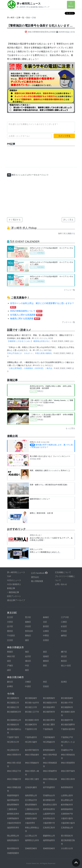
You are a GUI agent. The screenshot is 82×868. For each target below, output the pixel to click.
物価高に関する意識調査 (25, 319)
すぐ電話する (15, 220)
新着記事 (11, 588)
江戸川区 (65, 617)
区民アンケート (14, 596)
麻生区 (10, 682)
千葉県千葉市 (13, 737)
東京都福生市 (13, 725)
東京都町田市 (31, 725)
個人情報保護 (37, 581)
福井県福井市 (13, 800)
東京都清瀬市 (67, 698)
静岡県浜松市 (31, 814)
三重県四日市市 (32, 809)
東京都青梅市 (49, 698)
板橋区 (46, 617)
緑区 (9, 670)
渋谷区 (28, 626)
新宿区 (46, 626)
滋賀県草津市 (13, 828)
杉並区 (64, 626)
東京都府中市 (67, 720)
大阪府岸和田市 (14, 823)
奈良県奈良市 (49, 818)
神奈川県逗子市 (14, 771)
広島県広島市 (49, 828)
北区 (45, 622)
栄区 (9, 661)
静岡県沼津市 (13, 814)
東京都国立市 (13, 703)
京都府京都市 (31, 818)
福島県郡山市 (31, 795)
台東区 (46, 631)
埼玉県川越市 (31, 742)
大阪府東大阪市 (68, 823)
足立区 (10, 617)
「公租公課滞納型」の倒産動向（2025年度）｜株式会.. (30, 368)
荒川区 (28, 617)
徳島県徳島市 (13, 840)
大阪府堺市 (30, 823)
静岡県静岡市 (67, 809)
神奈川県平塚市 (68, 771)
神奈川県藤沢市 (14, 779)
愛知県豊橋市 (31, 805)
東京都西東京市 (14, 712)
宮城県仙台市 (49, 795)
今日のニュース (14, 580)
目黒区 (46, 640)
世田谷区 (29, 631)
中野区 (46, 636)
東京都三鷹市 (49, 725)
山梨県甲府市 (49, 814)
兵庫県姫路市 (13, 818)
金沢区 (28, 656)
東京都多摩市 (49, 707)
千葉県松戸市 (67, 737)
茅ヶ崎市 (11, 18)
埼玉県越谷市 (49, 742)
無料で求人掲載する (67, 233)
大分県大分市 (67, 848)
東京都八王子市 (32, 712)
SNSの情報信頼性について (26, 311)
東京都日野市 (49, 720)
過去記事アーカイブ (16, 600)
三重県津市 (12, 809)
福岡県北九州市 (32, 840)
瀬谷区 (28, 661)
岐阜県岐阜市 (67, 805)
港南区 (46, 656)
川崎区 (28, 682)
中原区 (28, 686)
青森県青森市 (13, 795)
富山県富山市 (67, 800)
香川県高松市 (67, 836)
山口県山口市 (31, 836)
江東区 (64, 622)
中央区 (64, 631)
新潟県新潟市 (49, 800)
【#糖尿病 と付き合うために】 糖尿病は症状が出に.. (29, 341)
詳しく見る (68, 220)
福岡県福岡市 (49, 840)
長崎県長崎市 (49, 848)
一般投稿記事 (13, 592)
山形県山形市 (67, 795)
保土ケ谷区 (66, 666)
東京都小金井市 (32, 703)
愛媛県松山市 (49, 836)
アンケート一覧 (68, 322)
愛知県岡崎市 (13, 805)
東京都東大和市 (32, 720)
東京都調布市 (67, 707)
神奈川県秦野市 (50, 771)
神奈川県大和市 (68, 779)
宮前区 (46, 686)
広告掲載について (63, 572)
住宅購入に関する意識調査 (26, 315)
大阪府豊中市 (49, 823)
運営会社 (35, 577)
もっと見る (70, 428)
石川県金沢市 (31, 800)
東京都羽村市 (49, 712)
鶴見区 (64, 661)
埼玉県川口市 (13, 742)
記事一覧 (21, 18)
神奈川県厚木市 (14, 755)
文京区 (10, 640)
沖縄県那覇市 (13, 853)
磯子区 (64, 652)
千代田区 (11, 636)
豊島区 (28, 636)
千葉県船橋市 (49, 737)
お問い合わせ (61, 584)
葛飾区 (28, 622)
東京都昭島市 (13, 698)
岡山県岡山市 (13, 836)
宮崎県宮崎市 (31, 848)
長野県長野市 (49, 809)
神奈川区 (11, 656)
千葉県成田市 (31, 737)
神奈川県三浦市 (32, 779)
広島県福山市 (67, 828)
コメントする (64, 136)
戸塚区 (10, 666)
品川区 (10, 626)
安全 (28, 18)
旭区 (27, 652)
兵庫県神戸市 (67, 814)
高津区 (64, 682)
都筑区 (46, 661)
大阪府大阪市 (67, 818)
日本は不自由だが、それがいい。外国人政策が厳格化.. (30, 353)
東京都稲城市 (31, 698)
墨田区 (10, 631)
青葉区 (10, 652)
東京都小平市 (67, 703)
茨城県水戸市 (67, 750)
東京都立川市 (31, 707)
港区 (27, 640)
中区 (27, 666)
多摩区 (10, 686)
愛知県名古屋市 (50, 805)
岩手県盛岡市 (49, 787)
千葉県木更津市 (68, 729)
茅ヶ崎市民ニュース (29, 4)
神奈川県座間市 (68, 763)
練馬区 (64, 636)
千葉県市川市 (31, 729)
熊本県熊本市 (13, 848)
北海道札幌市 (31, 787)
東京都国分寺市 (50, 703)
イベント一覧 (69, 290)
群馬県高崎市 (49, 750)
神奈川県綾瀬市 (32, 755)
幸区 (45, 682)
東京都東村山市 (14, 720)
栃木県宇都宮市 (32, 750)
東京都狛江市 (13, 707)
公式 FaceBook (39, 573)
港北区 (64, 656)
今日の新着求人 (14, 584)
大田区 (10, 622)
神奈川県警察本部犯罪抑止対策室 (40, 32)
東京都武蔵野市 (68, 725)
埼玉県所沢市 (13, 750)
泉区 (45, 652)
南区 (27, 670)
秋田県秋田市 (67, 787)
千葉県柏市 (48, 729)
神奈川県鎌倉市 (32, 763)
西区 (45, 666)
